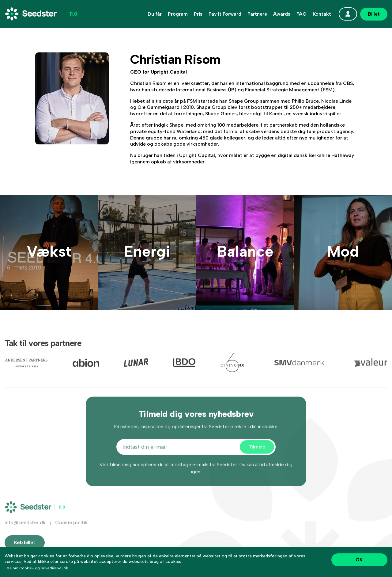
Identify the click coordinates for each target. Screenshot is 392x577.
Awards (282, 14)
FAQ (302, 14)
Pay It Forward (225, 14)
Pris (198, 14)
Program (178, 14)
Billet (374, 14)
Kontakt (322, 14)
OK (359, 560)
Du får (155, 14)
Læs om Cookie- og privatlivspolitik (36, 568)
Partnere (257, 14)
